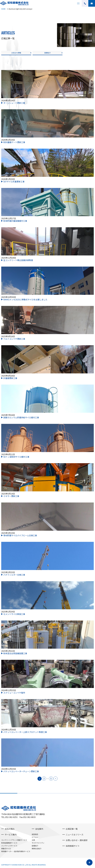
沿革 (33, 840)
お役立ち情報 (16, 53)
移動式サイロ (6, 849)
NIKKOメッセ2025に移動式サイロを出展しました (25, 299)
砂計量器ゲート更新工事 (14, 142)
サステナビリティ (38, 843)
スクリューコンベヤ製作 (14, 693)
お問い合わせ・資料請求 (77, 840)
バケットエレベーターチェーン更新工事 (21, 771)
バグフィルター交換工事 (14, 575)
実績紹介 (47, 53)
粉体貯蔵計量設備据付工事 (15, 221)
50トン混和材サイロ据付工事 (16, 457)
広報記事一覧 (72, 829)
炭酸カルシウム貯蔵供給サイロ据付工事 (21, 417)
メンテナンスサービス (9, 846)
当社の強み (10, 829)
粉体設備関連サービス (9, 843)
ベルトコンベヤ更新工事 (14, 339)
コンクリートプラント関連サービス (14, 840)
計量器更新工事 (10, 378)
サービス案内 (11, 834)
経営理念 (35, 834)
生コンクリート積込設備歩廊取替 (18, 260)
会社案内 (39, 829)
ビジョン (35, 837)
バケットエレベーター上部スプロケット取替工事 (25, 732)
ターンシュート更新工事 (14, 103)
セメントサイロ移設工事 (14, 614)
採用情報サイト (73, 846)
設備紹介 (35, 846)
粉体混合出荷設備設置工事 (15, 653)
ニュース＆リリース (75, 834)
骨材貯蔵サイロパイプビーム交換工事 (20, 535)
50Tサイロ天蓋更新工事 (14, 182)
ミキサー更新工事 (11, 496)
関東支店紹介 (37, 849)
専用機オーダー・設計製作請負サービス (16, 851)
